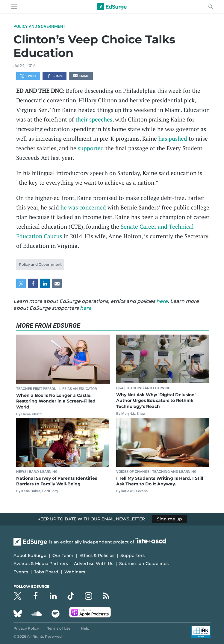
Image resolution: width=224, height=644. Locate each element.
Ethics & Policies (97, 555)
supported (91, 148)
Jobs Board (46, 572)
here (162, 301)
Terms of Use (59, 628)
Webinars (75, 572)
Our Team (63, 555)
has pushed (173, 138)
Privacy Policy (26, 628)
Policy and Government (40, 26)
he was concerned (83, 207)
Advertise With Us (94, 563)
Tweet (28, 76)
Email (81, 76)
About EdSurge (30, 555)
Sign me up (169, 519)
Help (85, 628)
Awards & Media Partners (41, 563)
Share (55, 76)
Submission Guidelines (144, 563)
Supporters (133, 555)
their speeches (94, 119)
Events (21, 572)
